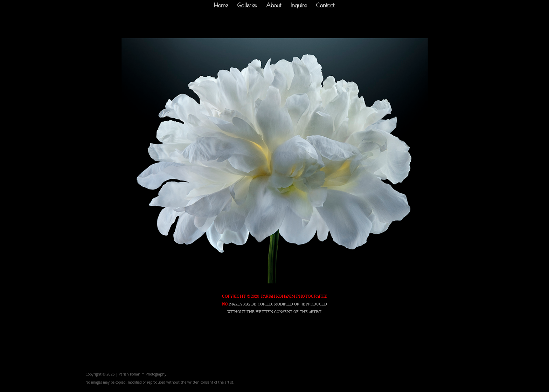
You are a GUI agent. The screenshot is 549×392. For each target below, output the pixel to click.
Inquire (299, 6)
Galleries (247, 6)
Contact (325, 6)
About (274, 6)
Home (221, 6)
